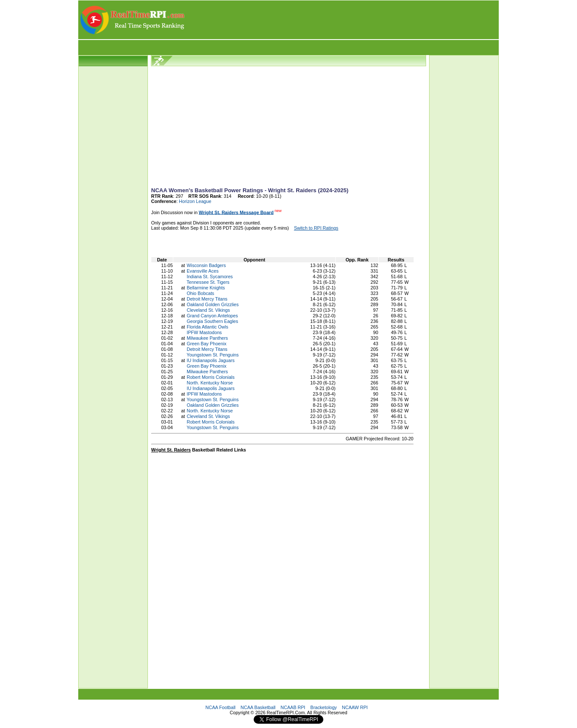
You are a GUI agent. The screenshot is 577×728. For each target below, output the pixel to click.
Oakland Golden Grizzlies (213, 304)
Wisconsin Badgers (206, 265)
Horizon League (195, 201)
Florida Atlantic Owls (207, 327)
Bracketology (324, 707)
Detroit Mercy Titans (207, 299)
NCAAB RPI (293, 707)
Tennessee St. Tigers (208, 282)
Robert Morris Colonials (210, 377)
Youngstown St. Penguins (213, 355)
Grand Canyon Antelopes (212, 316)
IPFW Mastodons (204, 332)
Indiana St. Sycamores (210, 276)
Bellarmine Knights (206, 288)
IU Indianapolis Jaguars (210, 360)
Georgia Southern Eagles (212, 321)
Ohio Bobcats (200, 293)
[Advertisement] (342, 20)
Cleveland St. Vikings (208, 310)
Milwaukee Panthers (207, 338)
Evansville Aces (203, 271)
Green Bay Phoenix (206, 344)
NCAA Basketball (258, 707)
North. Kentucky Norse (210, 383)
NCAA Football (221, 707)
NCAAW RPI (355, 707)
